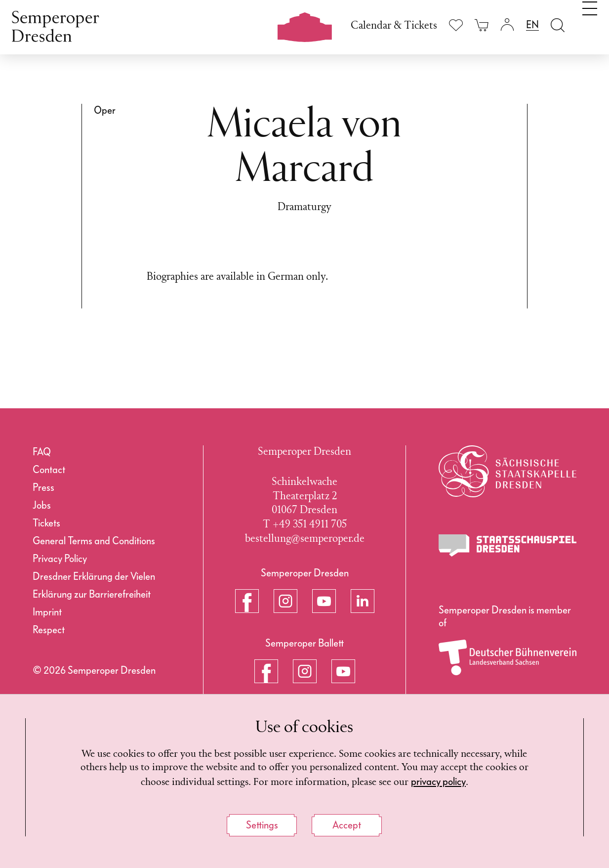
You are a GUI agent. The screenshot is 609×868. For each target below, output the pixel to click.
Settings (262, 825)
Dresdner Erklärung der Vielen (94, 576)
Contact (49, 470)
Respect (49, 630)
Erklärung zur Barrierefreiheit (92, 594)
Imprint (47, 612)
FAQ (42, 452)
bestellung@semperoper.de (305, 539)
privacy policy (477, 781)
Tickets (46, 523)
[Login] (507, 25)
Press (43, 487)
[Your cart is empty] (482, 25)
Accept (347, 825)
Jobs (42, 505)
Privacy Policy (60, 559)
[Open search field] (558, 25)
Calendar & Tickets (394, 26)
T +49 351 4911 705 (305, 525)
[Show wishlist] (456, 25)
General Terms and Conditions (94, 541)
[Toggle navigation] (590, 24)
